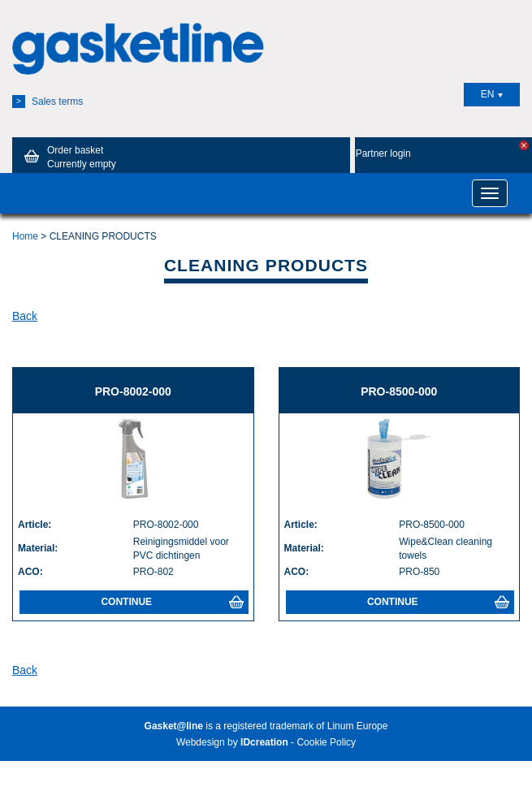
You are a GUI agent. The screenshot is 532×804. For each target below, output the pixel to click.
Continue (172, 602)
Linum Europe (358, 726)
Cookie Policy (326, 742)
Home (25, 236)
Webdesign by (232, 742)
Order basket (67, 157)
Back (25, 316)
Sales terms (48, 102)
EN (492, 94)
